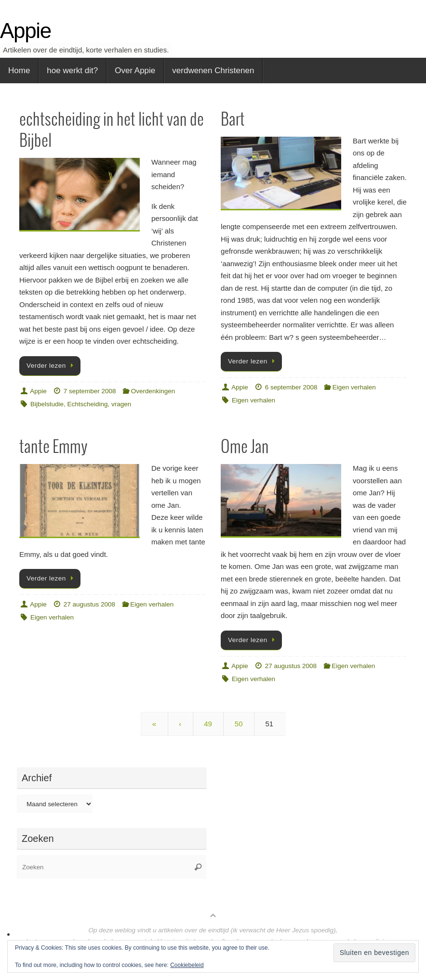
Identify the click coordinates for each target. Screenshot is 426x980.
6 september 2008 (291, 387)
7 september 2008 (90, 391)
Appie (26, 31)
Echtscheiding (88, 404)
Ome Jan (245, 447)
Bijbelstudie (47, 404)
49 (208, 724)
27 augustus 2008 (89, 604)
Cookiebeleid (187, 965)
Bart (233, 120)
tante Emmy (53, 447)
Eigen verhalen (354, 387)
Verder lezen (52, 366)
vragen (121, 404)
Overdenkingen (153, 391)
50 (239, 724)
